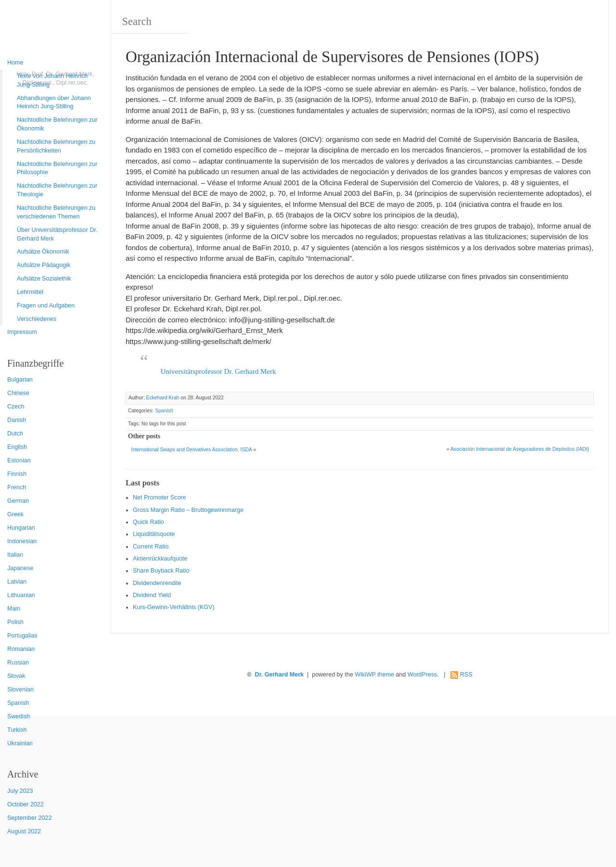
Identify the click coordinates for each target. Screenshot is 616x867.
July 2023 (20, 791)
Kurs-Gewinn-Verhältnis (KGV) (174, 607)
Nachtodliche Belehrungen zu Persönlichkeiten (56, 146)
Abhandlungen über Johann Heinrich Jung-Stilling (54, 102)
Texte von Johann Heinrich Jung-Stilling (52, 80)
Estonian (19, 460)
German (18, 501)
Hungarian (21, 528)
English (17, 447)
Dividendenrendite (157, 583)
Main (14, 609)
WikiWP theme (374, 675)
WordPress (423, 675)
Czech (16, 407)
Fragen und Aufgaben (46, 306)
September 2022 (29, 818)
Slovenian (20, 689)
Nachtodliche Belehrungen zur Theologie (57, 190)
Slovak (16, 676)
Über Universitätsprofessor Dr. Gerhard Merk (57, 234)
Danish (17, 420)
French (17, 487)
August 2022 (24, 831)
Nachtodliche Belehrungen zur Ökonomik (57, 124)
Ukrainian (20, 743)
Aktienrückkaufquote (160, 559)
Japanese (20, 568)
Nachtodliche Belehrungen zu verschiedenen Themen (56, 212)
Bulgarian (20, 380)
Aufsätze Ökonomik (43, 252)
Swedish (19, 716)
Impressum (22, 332)
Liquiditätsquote (154, 534)
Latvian (17, 582)
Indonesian (22, 541)
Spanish (18, 703)
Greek (15, 514)
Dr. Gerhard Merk (279, 675)
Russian (18, 663)
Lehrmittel (30, 292)
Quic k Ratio (148, 522)
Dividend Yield (152, 595)
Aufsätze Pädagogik (44, 265)
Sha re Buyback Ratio (161, 571)
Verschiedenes (37, 319)
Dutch (15, 433)
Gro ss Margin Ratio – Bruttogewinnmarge (188, 510)
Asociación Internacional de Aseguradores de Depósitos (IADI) (520, 449)
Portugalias (22, 636)
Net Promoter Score (159, 497)
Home (15, 63)
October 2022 (26, 804)
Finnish (17, 474)
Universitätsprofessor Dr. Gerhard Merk (218, 371)
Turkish (17, 730)
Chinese (18, 393)
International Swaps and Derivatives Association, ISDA (191, 450)
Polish (15, 622)
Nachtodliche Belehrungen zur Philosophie (57, 168)
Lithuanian (21, 595)
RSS (466, 675)
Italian (15, 555)
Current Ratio (151, 547)
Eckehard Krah (162, 398)
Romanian (21, 649)
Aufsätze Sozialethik (44, 279)
